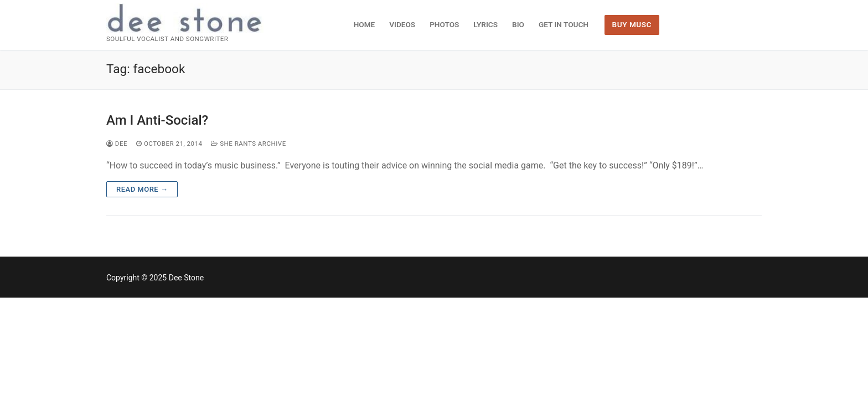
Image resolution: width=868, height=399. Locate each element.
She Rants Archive (248, 144)
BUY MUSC (632, 24)
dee (117, 144)
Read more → (142, 189)
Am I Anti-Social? (157, 120)
